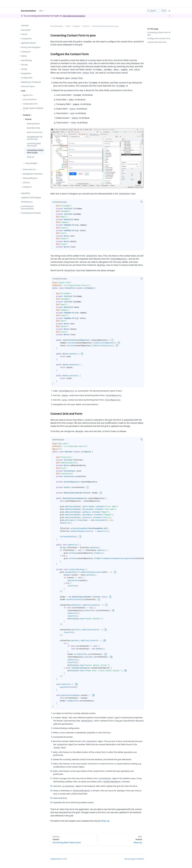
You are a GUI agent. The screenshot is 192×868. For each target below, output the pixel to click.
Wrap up (105, 821)
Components (26, 39)
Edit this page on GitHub (133, 859)
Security (24, 65)
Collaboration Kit (30, 104)
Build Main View (33, 128)
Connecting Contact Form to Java (35, 151)
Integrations (26, 73)
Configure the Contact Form (159, 38)
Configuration (27, 78)
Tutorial (24, 34)
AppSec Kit (27, 95)
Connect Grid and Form (157, 42)
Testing (24, 69)
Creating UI (26, 52)
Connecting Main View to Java (34, 145)
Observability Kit (30, 178)
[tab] (60, 202)
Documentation (29, 11)
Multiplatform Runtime (32, 174)
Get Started (26, 30)
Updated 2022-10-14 (58, 859)
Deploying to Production (31, 82)
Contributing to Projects (31, 213)
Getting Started (33, 124)
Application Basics (28, 43)
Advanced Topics (28, 86)
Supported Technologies (31, 198)
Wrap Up (30, 157)
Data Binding (26, 60)
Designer (27, 115)
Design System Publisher (33, 108)
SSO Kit (26, 182)
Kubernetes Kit (29, 169)
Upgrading (25, 193)
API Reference (27, 202)
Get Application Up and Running (35, 138)
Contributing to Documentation (27, 207)
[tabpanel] (97, 227)
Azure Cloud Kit (29, 99)
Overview (25, 25)
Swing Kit (27, 187)
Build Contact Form (35, 132)
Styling (24, 56)
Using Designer (31, 163)
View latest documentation (74, 16)
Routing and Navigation (31, 47)
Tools (23, 91)
